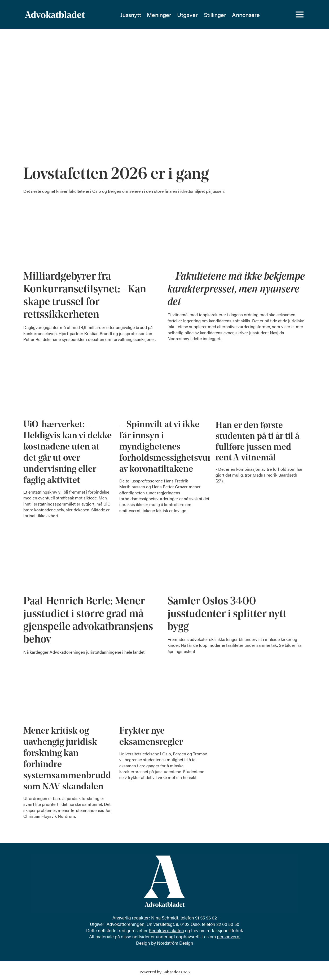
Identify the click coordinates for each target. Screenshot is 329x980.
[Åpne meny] (300, 15)
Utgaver (187, 15)
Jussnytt (131, 15)
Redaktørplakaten (166, 930)
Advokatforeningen (126, 924)
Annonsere (246, 15)
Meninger (159, 15)
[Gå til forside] (69, 15)
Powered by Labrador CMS (165, 972)
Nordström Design (175, 943)
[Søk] (281, 15)
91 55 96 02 (206, 918)
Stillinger (215, 15)
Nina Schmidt (165, 918)
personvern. (229, 936)
